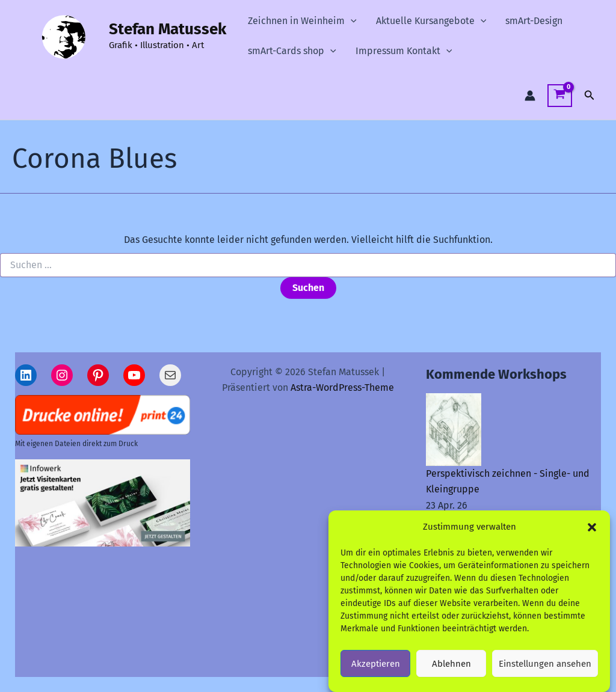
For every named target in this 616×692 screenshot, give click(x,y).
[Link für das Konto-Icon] (530, 96)
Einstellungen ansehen (545, 669)
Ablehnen (451, 669)
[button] (592, 533)
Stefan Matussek (168, 29)
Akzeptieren (376, 669)
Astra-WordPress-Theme (342, 387)
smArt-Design (534, 21)
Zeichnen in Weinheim (302, 21)
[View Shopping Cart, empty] (560, 96)
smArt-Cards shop (292, 51)
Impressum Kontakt (404, 51)
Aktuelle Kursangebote (431, 21)
